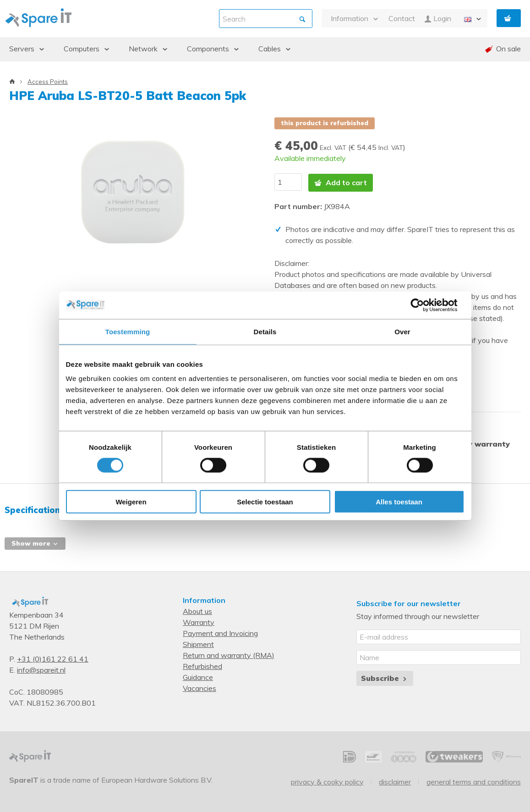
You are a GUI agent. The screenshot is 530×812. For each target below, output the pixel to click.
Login (438, 19)
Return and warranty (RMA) (229, 654)
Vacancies (199, 687)
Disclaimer (395, 781)
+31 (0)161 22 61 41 (53, 658)
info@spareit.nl (41, 669)
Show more (35, 542)
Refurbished (202, 665)
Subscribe (385, 677)
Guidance (198, 676)
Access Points (48, 82)
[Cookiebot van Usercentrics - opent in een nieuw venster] (424, 305)
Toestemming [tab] (128, 331)
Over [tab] (402, 331)
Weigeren (131, 502)
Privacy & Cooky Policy (327, 781)
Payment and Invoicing (220, 632)
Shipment (198, 643)
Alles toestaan (399, 502)
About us (197, 610)
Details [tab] (265, 331)
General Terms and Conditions (474, 781)
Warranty (199, 621)
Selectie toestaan (265, 502)
